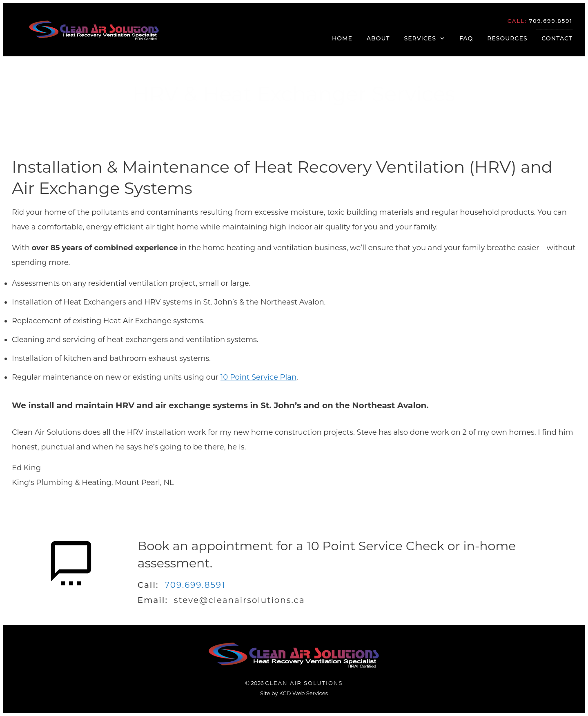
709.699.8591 (195, 585)
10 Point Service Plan (258, 377)
